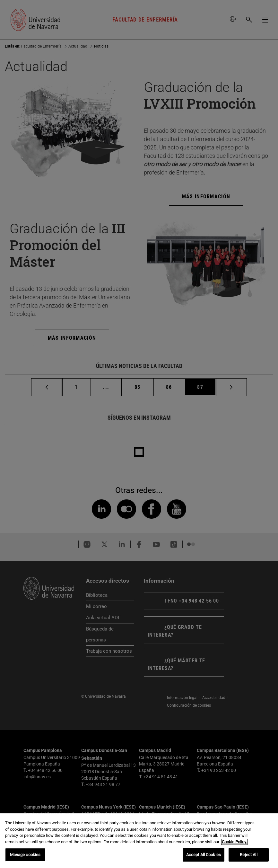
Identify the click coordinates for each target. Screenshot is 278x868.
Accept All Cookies (204, 855)
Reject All (248, 855)
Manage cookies (25, 855)
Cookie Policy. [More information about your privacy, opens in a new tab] (234, 842)
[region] (139, 841)
